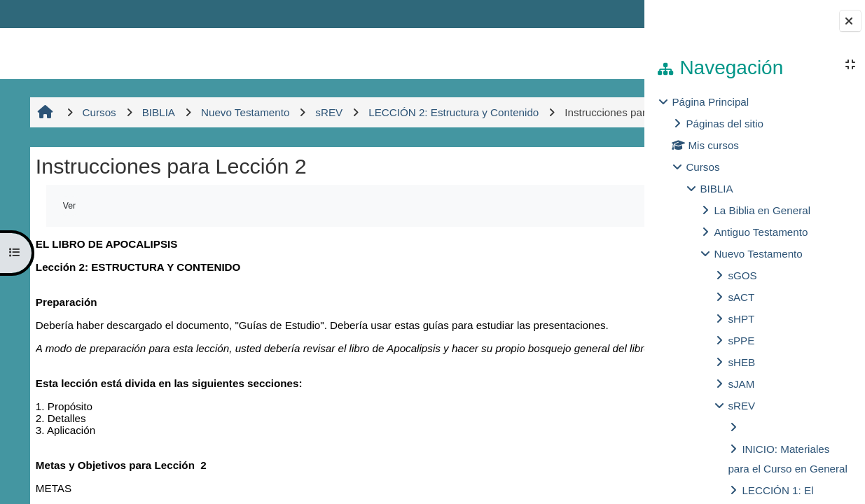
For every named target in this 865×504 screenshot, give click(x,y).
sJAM (741, 384)
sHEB (741, 362)
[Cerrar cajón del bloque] (850, 21)
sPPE (741, 341)
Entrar (603, 14)
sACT (741, 297)
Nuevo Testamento (758, 254)
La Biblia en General (762, 210)
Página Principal (710, 102)
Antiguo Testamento (761, 232)
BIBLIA (716, 189)
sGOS (742, 275)
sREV (741, 406)
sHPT (741, 319)
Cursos (703, 167)
